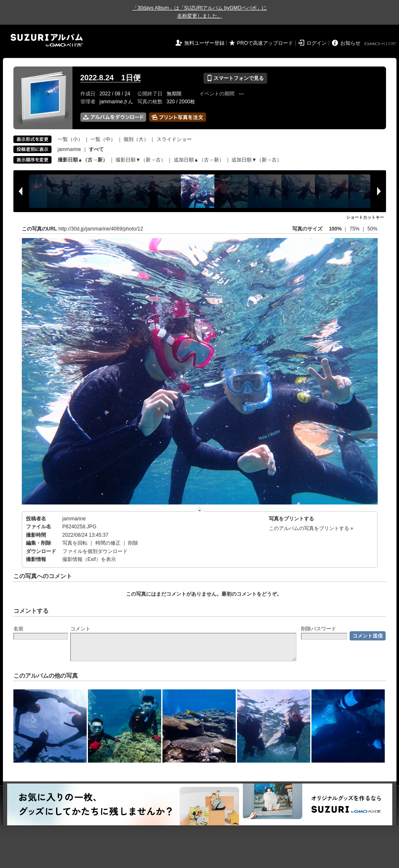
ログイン (317, 43)
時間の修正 (108, 543)
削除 (133, 543)
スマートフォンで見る (235, 78)
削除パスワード (319, 629)
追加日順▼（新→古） (257, 160)
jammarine (70, 149)
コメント (80, 629)
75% (355, 229)
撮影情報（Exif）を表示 (89, 559)
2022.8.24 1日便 (111, 78)
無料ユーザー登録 (204, 43)
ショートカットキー (365, 217)
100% (335, 229)
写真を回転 (75, 543)
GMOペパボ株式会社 (381, 44)
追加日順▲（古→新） (199, 160)
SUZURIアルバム (47, 40)
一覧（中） (103, 139)
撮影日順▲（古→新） (83, 160)
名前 (18, 629)
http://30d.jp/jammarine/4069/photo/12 (101, 229)
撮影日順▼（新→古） (141, 160)
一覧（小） (70, 139)
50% (372, 229)
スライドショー (174, 139)
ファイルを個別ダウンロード (95, 551)
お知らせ (350, 43)
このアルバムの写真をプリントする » (311, 528)
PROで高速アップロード (265, 43)
